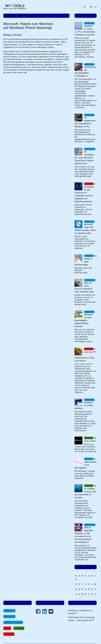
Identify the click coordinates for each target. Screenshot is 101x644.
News (19, 16)
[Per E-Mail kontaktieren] (51, 612)
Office (7, 628)
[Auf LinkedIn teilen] (45, 612)
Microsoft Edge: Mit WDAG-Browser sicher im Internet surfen (85, 229)
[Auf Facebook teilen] (38, 612)
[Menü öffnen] (95, 7)
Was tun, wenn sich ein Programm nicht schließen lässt (84, 287)
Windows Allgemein (13, 622)
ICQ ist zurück (90, 440)
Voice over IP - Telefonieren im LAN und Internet (85, 355)
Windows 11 (9, 611)
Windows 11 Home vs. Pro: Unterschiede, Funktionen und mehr (85, 30)
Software (19, 628)
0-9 (76, 577)
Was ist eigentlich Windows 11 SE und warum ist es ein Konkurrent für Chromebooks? (84, 535)
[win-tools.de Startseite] (15, 7)
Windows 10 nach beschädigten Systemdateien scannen (84, 320)
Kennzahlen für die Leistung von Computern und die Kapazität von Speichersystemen (85, 193)
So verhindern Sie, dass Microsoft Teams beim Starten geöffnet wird (84, 158)
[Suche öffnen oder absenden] (84, 7)
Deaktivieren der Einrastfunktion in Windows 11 (85, 71)
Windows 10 (9, 616)
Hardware (9, 634)
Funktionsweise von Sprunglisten (85, 463)
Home (9, 16)
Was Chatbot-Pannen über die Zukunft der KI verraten (85, 492)
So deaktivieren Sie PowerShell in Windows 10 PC (85, 122)
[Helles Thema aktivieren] (91, 7)
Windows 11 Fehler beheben (84, 405)
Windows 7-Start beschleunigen (86, 260)
